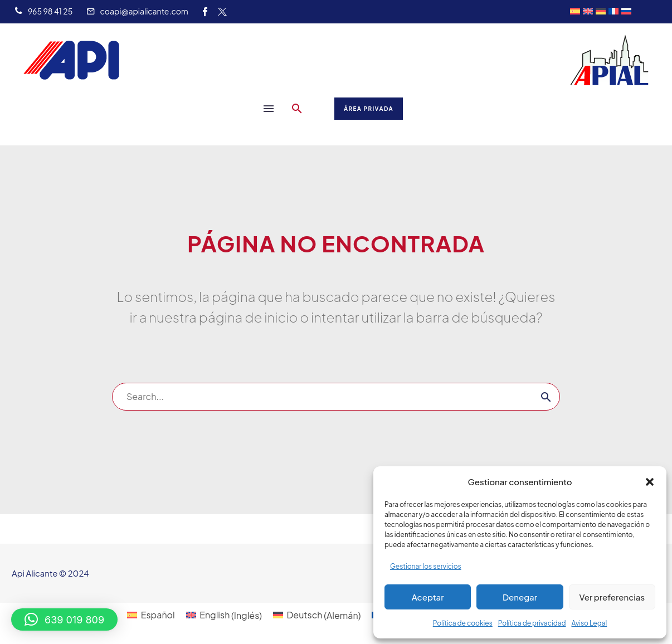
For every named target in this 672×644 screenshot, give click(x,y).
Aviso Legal (590, 623)
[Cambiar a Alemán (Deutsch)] (317, 615)
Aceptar (428, 597)
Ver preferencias (612, 597)
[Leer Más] (43, 12)
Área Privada (369, 109)
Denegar (520, 597)
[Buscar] (336, 397)
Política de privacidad (532, 623)
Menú (269, 109)
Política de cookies (463, 623)
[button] (650, 482)
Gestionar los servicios (426, 566)
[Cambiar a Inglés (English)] (224, 615)
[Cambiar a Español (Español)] (151, 615)
